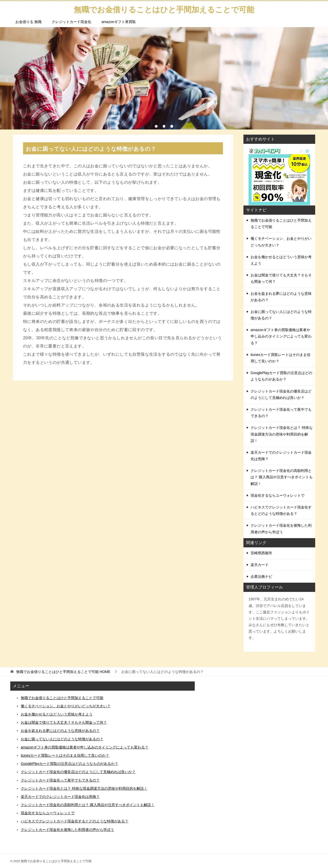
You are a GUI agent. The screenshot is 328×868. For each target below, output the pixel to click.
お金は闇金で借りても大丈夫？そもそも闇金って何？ (281, 278)
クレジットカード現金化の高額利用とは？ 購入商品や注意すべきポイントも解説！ (282, 477)
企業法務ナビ (261, 577)
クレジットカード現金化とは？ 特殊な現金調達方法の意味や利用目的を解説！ (282, 434)
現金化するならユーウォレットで (278, 495)
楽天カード (260, 565)
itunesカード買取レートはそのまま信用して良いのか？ (280, 358)
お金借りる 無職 (28, 22)
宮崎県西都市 (261, 553)
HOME (63, 672)
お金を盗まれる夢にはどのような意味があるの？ (281, 297)
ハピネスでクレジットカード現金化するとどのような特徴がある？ (281, 510)
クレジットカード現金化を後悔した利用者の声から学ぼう (281, 529)
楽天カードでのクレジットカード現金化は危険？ (281, 456)
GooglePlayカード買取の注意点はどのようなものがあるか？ (281, 376)
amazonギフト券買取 (119, 22)
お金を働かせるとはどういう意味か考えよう (281, 260)
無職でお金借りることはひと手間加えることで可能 (281, 224)
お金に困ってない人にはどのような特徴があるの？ (281, 315)
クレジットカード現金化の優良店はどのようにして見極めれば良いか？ (281, 394)
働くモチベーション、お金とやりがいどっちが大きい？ (281, 242)
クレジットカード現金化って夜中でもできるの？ (281, 413)
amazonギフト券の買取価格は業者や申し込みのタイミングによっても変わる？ (281, 336)
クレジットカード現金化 (71, 22)
